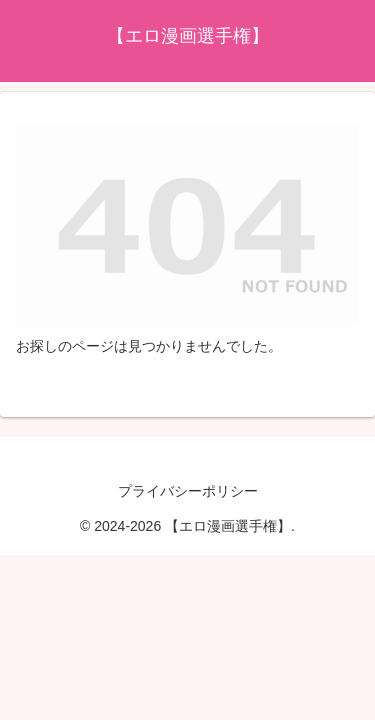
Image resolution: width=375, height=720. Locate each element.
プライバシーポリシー (188, 491)
